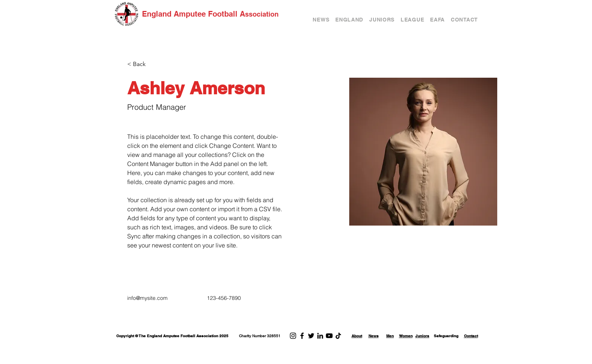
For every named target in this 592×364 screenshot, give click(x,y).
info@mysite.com (147, 298)
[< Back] (142, 64)
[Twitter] (311, 336)
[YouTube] (329, 336)
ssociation (262, 14)
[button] (349, 20)
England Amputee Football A (193, 14)
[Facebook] (302, 336)
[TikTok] (338, 336)
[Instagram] (293, 336)
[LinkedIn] (320, 336)
